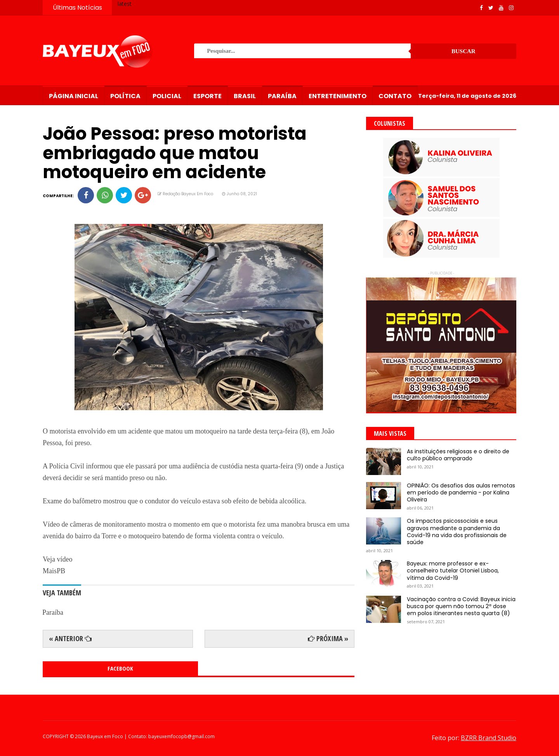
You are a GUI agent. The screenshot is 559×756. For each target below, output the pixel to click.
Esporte (207, 96)
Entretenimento (338, 96)
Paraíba (282, 96)
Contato (395, 96)
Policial (167, 96)
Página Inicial (74, 96)
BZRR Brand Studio (489, 738)
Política (125, 96)
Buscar (464, 51)
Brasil (245, 96)
